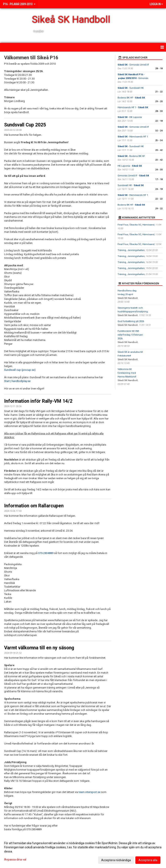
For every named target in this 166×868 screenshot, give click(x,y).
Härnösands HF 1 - (133, 107)
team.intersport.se (90, 792)
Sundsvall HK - (131, 185)
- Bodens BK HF (131, 156)
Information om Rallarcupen (34, 506)
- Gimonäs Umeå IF (133, 65)
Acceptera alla (148, 860)
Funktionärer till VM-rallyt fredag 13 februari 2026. (130, 335)
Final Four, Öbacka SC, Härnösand (136, 225)
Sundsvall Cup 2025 (25, 125)
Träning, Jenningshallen (131, 250)
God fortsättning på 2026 (131, 321)
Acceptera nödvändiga (116, 860)
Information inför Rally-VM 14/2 (38, 401)
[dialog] (83, 851)
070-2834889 (46, 553)
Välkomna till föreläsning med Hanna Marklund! (127, 373)
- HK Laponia (130, 117)
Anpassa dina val (15, 860)
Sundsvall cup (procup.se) (20, 370)
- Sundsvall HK (131, 88)
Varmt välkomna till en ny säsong (39, 648)
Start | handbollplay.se (17, 381)
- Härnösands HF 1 (133, 137)
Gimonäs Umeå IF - (133, 176)
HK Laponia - (130, 166)
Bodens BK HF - (131, 98)
